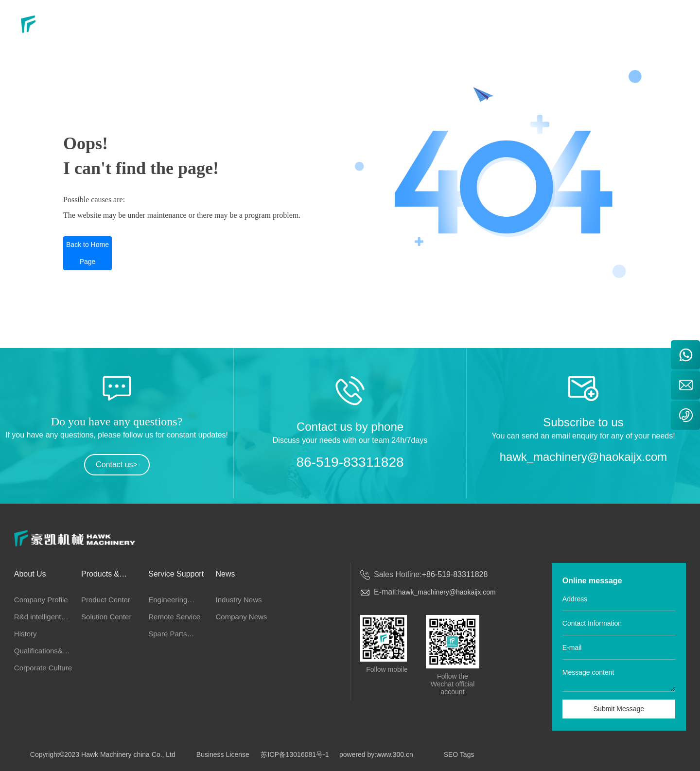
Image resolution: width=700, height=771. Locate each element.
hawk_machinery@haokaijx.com (584, 457)
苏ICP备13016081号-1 (295, 754)
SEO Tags (459, 754)
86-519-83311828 (350, 462)
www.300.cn (394, 754)
